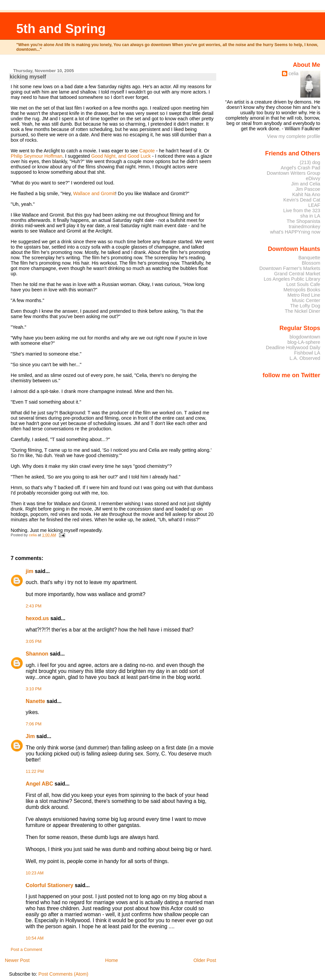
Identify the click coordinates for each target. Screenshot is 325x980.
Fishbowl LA (307, 353)
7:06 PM (34, 724)
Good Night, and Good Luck (121, 156)
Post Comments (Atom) (63, 974)
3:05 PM (34, 642)
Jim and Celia (306, 184)
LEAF (314, 205)
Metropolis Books (302, 290)
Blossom (311, 263)
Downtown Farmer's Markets (290, 268)
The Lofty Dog (305, 306)
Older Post (205, 960)
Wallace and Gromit (94, 193)
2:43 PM (34, 606)
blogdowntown (305, 337)
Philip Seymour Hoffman (37, 156)
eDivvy (313, 178)
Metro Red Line (304, 295)
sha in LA (310, 216)
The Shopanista (303, 221)
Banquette (309, 258)
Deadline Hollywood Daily (293, 347)
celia (294, 74)
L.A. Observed (305, 358)
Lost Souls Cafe (303, 284)
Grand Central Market (297, 274)
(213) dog (310, 162)
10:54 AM (35, 938)
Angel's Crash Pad (300, 168)
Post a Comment (26, 950)
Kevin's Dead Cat (302, 200)
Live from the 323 (302, 211)
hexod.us (37, 618)
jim (30, 571)
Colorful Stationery (49, 885)
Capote (147, 151)
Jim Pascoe (308, 189)
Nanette (35, 701)
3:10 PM (34, 689)
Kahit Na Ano (306, 194)
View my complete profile (294, 136)
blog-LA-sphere (304, 342)
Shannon (37, 654)
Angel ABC (39, 784)
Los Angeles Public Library (292, 279)
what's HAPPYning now (295, 232)
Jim (30, 736)
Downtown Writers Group (293, 173)
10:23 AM (35, 873)
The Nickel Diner (302, 311)
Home (111, 960)
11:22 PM (35, 772)
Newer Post (17, 960)
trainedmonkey (304, 227)
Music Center (306, 300)
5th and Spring (61, 29)
